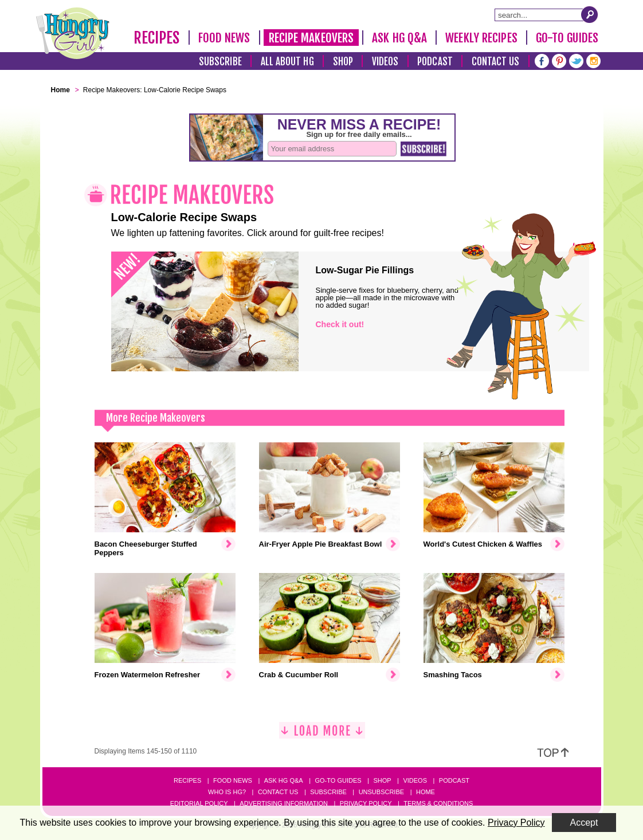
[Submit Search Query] (590, 14)
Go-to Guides (338, 780)
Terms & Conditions (438, 803)
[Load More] (322, 735)
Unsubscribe (381, 792)
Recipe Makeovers (311, 38)
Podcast (435, 62)
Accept (584, 823)
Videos (385, 62)
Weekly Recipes (481, 38)
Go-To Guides (567, 38)
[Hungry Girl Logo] (73, 33)
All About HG (287, 62)
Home (426, 792)
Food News (224, 38)
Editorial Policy (199, 803)
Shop (343, 62)
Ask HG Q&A (399, 38)
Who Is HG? (227, 792)
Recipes (157, 38)
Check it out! (340, 324)
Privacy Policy (366, 803)
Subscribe (220, 62)
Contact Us (496, 62)
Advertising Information (284, 803)
